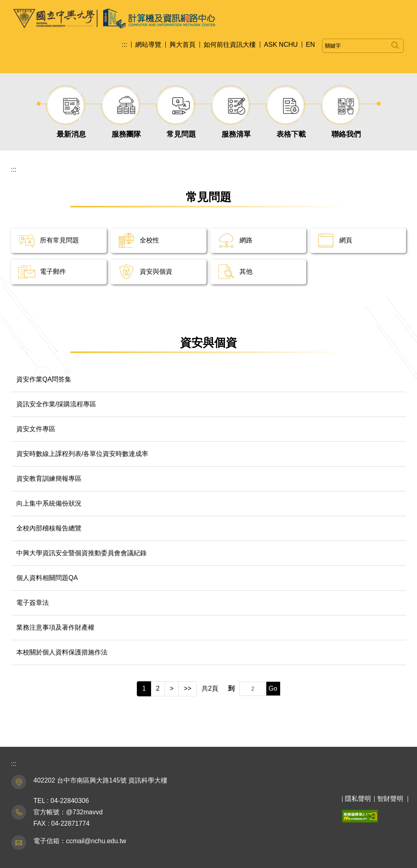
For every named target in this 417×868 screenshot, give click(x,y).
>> (188, 688)
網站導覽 (148, 45)
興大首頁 (182, 45)
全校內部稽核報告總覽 (49, 528)
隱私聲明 (358, 799)
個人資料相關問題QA (47, 578)
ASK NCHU (281, 45)
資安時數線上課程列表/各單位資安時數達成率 (82, 454)
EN (310, 45)
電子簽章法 (33, 603)
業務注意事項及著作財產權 (55, 627)
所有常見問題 (59, 240)
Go (273, 688)
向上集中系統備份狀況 (49, 503)
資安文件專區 (36, 429)
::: (124, 45)
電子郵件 (53, 272)
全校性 (149, 240)
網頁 (346, 240)
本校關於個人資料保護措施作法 (62, 652)
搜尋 (395, 44)
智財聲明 (390, 799)
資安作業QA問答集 (44, 379)
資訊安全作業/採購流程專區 (56, 404)
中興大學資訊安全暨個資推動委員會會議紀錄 (81, 553)
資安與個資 (156, 272)
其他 (246, 272)
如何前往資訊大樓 (230, 45)
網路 (246, 240)
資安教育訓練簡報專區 (49, 479)
